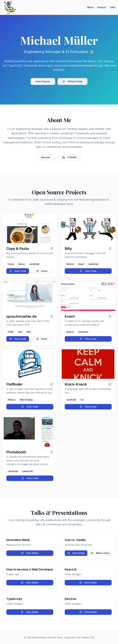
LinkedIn (70, 157)
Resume (46, 157)
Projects (102, 7)
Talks (113, 7)
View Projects (43, 81)
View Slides (30, 553)
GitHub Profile (73, 81)
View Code (18, 271)
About (90, 7)
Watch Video (100, 553)
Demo (42, 271)
